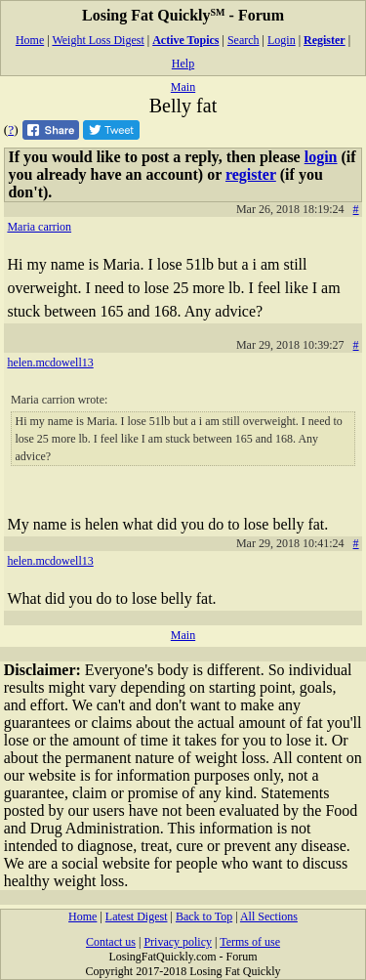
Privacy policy (178, 942)
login (321, 157)
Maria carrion (39, 227)
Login (282, 40)
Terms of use (250, 942)
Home (30, 40)
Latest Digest (137, 916)
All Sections (269, 916)
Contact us (111, 942)
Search (244, 40)
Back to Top (204, 916)
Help (183, 64)
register (251, 174)
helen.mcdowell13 (50, 362)
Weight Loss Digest (98, 40)
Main (183, 87)
